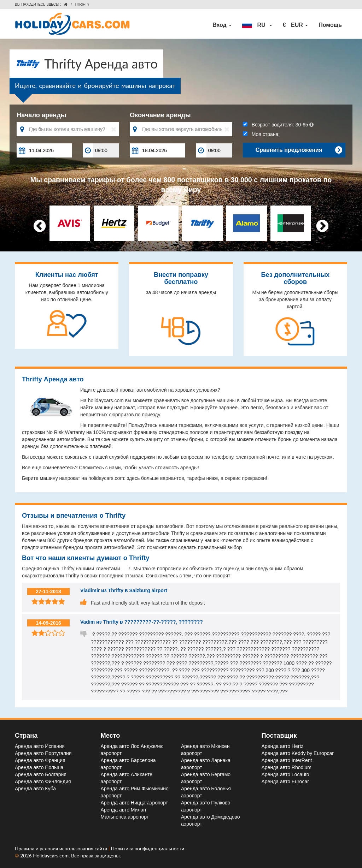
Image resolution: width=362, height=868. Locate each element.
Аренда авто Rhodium (287, 767)
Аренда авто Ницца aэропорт (135, 803)
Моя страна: (261, 134)
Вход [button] (222, 25)
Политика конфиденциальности (148, 848)
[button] (257, 25)
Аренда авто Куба (35, 789)
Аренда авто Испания (40, 746)
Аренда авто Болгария (41, 774)
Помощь (330, 25)
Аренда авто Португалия (43, 753)
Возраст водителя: (278, 125)
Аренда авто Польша (39, 767)
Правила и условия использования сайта (62, 848)
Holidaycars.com (51, 855)
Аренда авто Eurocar (285, 781)
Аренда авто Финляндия (43, 781)
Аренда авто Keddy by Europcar (298, 753)
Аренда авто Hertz (283, 746)
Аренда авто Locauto (285, 774)
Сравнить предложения (299, 150)
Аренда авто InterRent (287, 760)
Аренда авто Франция (40, 760)
